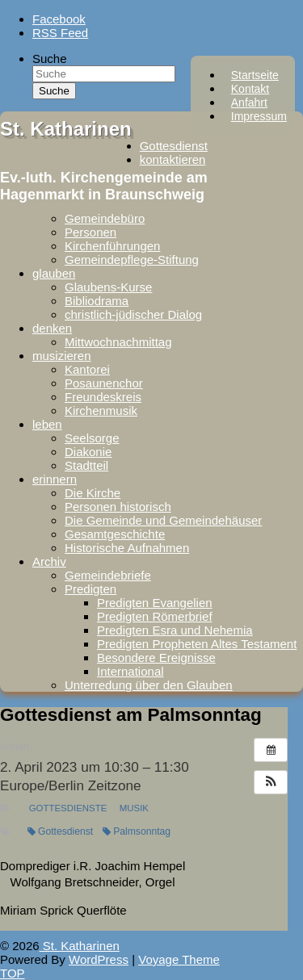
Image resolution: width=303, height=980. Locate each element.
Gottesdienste (68, 808)
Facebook (59, 19)
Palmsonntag (137, 831)
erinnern (55, 479)
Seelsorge (92, 438)
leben (47, 424)
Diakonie (88, 452)
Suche (50, 59)
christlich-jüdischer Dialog (133, 314)
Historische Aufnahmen (127, 548)
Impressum (259, 116)
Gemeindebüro (105, 218)
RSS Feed (60, 33)
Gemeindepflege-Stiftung (132, 260)
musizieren (62, 356)
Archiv (49, 561)
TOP (13, 973)
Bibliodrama (97, 301)
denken (52, 328)
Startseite (255, 75)
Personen (90, 232)
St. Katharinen (66, 129)
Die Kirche (93, 493)
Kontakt (250, 89)
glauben (54, 273)
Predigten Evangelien (155, 603)
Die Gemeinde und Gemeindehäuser (163, 520)
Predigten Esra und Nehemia (175, 630)
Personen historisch (118, 507)
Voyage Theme (179, 959)
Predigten (90, 589)
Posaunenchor (104, 383)
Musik (134, 808)
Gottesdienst (174, 146)
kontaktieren (173, 159)
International (130, 671)
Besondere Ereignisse (156, 658)
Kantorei (87, 369)
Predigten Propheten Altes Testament (197, 644)
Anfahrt (249, 103)
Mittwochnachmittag (118, 342)
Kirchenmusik (101, 410)
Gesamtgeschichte (115, 534)
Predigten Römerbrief (155, 616)
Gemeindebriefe (108, 575)
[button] (271, 782)
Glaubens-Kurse (108, 287)
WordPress (99, 959)
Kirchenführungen (112, 246)
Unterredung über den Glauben (149, 685)
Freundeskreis (103, 397)
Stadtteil (86, 465)
